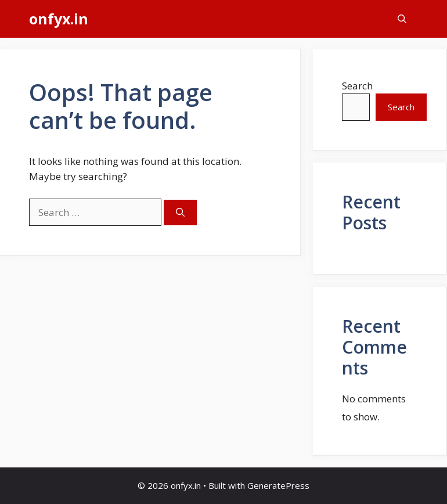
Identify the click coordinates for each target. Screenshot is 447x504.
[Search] (180, 213)
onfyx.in (59, 19)
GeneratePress (278, 485)
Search (357, 86)
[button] (402, 19)
